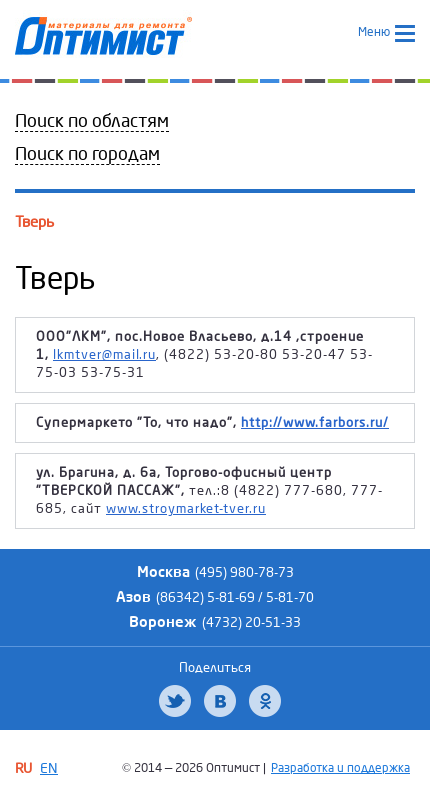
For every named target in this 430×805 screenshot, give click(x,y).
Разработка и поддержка (340, 768)
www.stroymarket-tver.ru (186, 509)
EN (49, 768)
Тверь (34, 222)
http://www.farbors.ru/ (315, 423)
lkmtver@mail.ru (104, 355)
